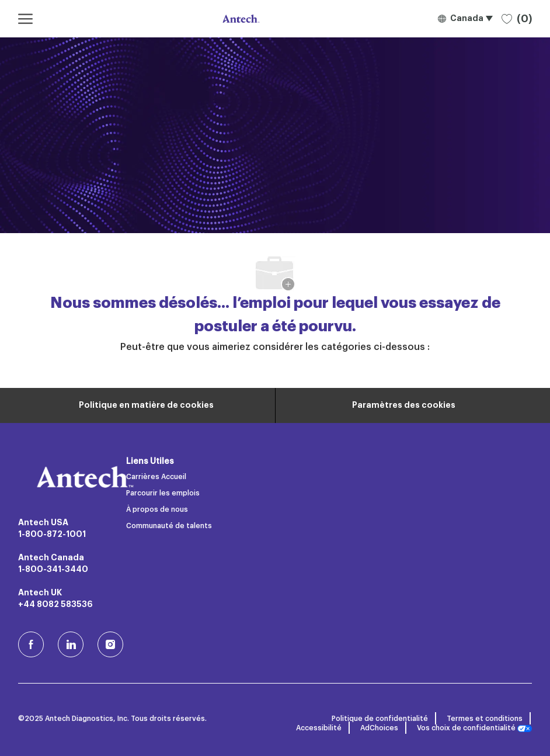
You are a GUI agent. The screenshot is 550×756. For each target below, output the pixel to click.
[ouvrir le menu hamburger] (25, 19)
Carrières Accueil (156, 477)
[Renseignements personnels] (146, 405)
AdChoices (379, 728)
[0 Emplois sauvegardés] (517, 19)
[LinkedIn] (71, 644)
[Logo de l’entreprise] (240, 19)
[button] (465, 19)
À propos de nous (157, 509)
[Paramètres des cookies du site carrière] (404, 405)
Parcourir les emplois (163, 493)
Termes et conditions (485, 719)
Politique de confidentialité (380, 719)
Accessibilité (319, 728)
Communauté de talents (169, 526)
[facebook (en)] (31, 644)
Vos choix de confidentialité (474, 728)
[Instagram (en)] (110, 644)
